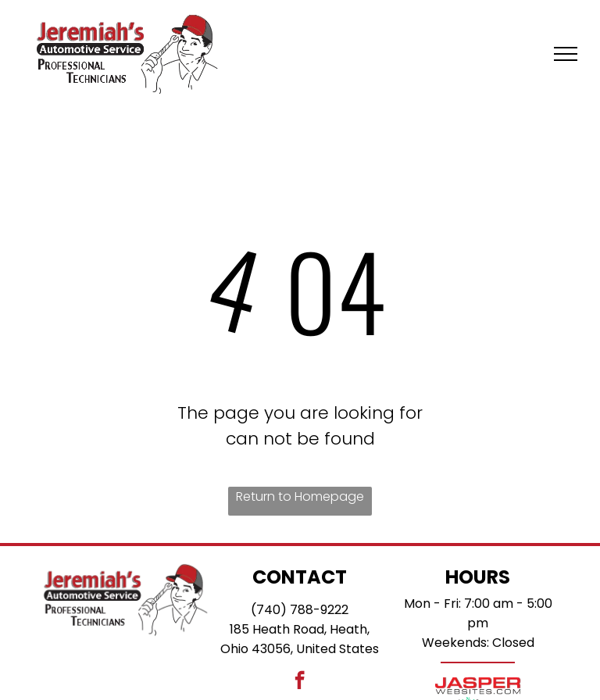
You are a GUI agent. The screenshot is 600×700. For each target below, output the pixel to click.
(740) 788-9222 (300, 610)
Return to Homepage (300, 496)
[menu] (566, 54)
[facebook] (300, 682)
